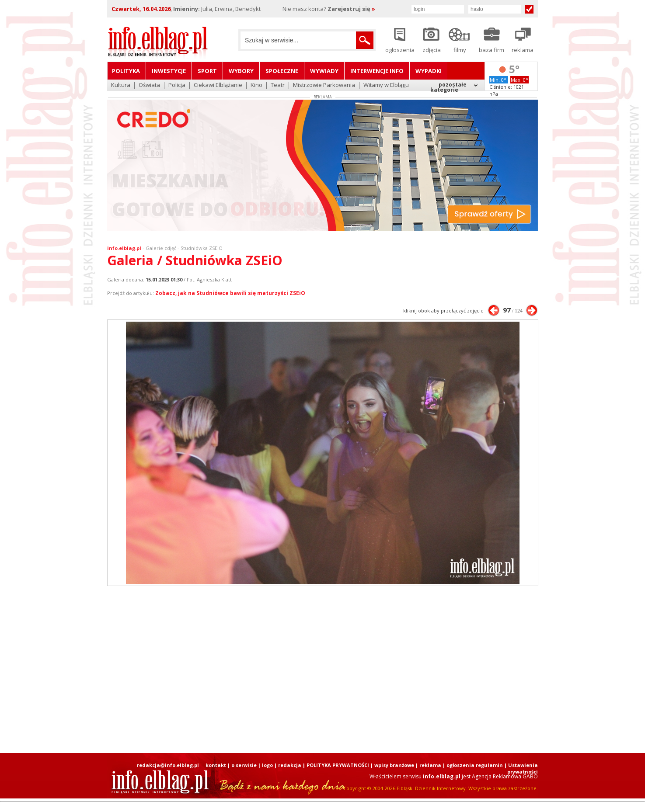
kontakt (216, 765)
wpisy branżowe (394, 765)
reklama (430, 765)
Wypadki (429, 71)
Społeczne (282, 71)
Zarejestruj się (351, 9)
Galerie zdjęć (161, 248)
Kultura (121, 85)
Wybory (241, 71)
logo (267, 765)
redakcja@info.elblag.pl (168, 765)
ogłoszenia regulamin (475, 765)
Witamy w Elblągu (386, 85)
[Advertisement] (323, 670)
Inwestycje (169, 71)
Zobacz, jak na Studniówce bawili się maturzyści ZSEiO (230, 293)
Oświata (149, 85)
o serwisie (244, 765)
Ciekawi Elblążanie (218, 85)
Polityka (126, 71)
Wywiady (324, 71)
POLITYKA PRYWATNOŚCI (338, 765)
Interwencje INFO (377, 71)
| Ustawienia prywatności (521, 768)
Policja (177, 85)
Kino (256, 85)
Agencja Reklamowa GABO (505, 776)
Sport (207, 71)
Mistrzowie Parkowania (324, 85)
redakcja (290, 765)
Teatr (278, 85)
